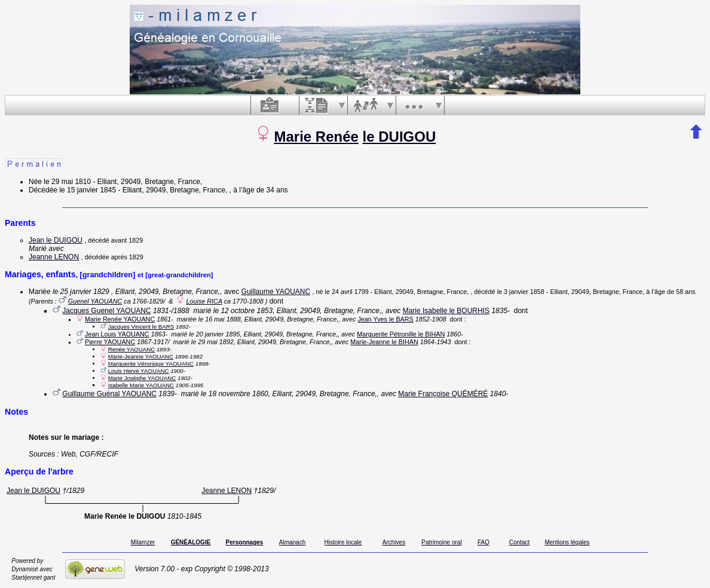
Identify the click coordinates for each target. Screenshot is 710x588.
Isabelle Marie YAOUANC (141, 385)
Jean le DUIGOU (56, 240)
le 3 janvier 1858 (521, 292)
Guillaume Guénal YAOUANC (109, 394)
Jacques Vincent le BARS (141, 327)
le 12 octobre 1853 (243, 311)
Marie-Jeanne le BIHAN (384, 342)
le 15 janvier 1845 (88, 190)
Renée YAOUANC (132, 349)
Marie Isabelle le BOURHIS (446, 311)
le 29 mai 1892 (212, 342)
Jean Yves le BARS (385, 319)
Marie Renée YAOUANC (120, 319)
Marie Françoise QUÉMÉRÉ (443, 394)
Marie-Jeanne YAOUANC (141, 356)
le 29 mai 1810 (67, 182)
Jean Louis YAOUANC (117, 334)
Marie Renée (316, 137)
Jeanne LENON (54, 257)
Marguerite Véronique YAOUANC (151, 364)
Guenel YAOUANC (95, 301)
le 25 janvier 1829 (81, 292)
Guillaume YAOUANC (276, 292)
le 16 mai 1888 (220, 319)
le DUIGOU (400, 137)
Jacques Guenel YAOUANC (106, 311)
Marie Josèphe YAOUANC (142, 378)
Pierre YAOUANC (110, 342)
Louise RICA (204, 301)
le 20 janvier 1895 (214, 334)
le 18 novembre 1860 (235, 394)
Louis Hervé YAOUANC (139, 371)
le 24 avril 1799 (347, 292)
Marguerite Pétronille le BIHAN (401, 334)
